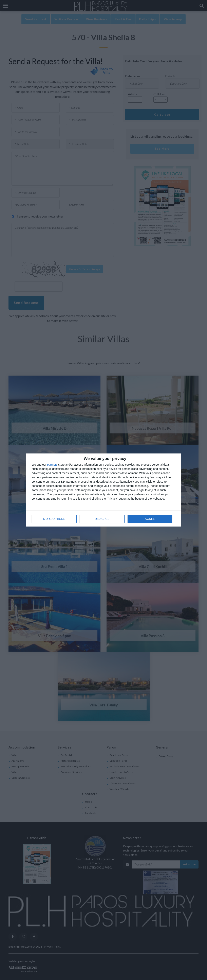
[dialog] (103, 490)
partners (52, 465)
